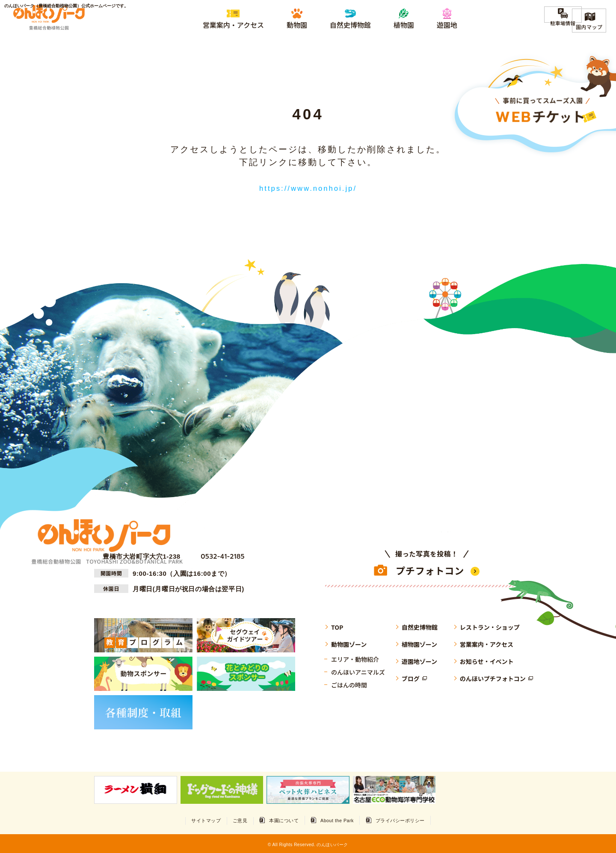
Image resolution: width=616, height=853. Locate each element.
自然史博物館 (420, 626)
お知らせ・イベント (487, 660)
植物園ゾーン (419, 643)
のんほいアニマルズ (358, 671)
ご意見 (230, 820)
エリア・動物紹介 (355, 658)
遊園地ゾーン (419, 660)
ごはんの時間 (349, 684)
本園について (282, 820)
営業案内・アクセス (487, 643)
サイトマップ (188, 820)
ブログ (411, 678)
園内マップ (589, 27)
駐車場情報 (551, 27)
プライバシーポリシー (417, 820)
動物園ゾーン (349, 643)
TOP (337, 626)
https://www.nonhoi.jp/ (308, 188)
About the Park (344, 820)
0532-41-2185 (219, 556)
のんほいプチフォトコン (493, 678)
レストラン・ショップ (490, 626)
